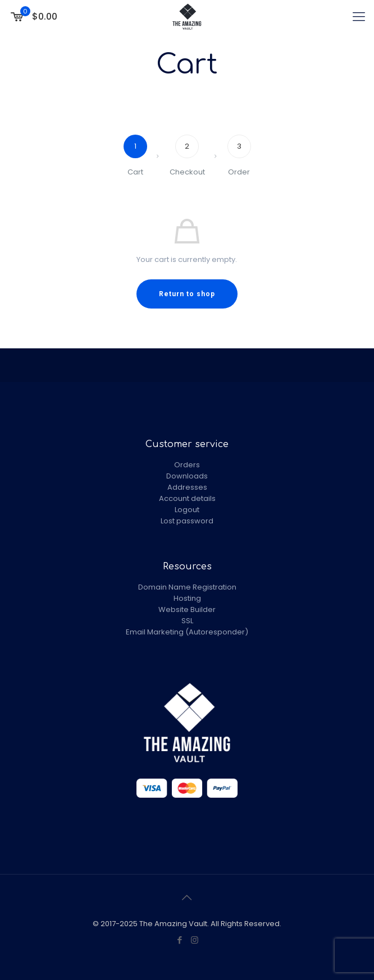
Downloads (187, 476)
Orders (187, 465)
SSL (187, 621)
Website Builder (187, 609)
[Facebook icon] (179, 940)
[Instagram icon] (195, 940)
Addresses (187, 487)
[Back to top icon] (187, 898)
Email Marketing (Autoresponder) (187, 632)
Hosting (187, 598)
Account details (187, 498)
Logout (187, 510)
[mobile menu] (359, 17)
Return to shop (187, 294)
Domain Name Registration (187, 587)
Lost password (187, 521)
